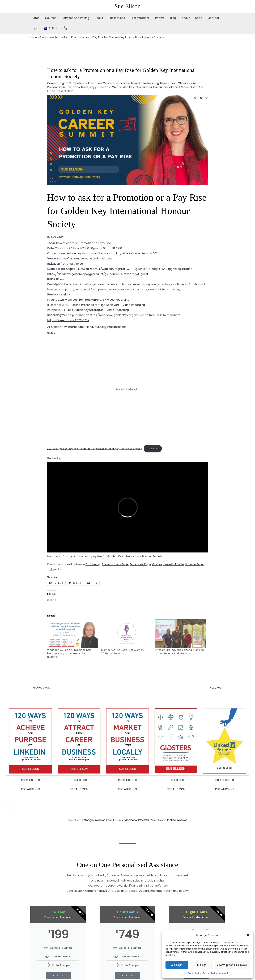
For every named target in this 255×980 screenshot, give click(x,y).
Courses (51, 18)
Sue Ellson (128, 6)
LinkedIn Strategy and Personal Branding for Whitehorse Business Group (180, 652)
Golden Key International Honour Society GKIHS (151, 87)
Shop (199, 18)
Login (35, 28)
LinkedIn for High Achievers (86, 300)
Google (157, 564)
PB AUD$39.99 (30, 780)
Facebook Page (140, 564)
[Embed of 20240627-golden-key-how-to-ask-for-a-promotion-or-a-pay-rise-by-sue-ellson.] (128, 389)
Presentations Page (115, 564)
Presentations (140, 18)
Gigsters (109, 83)
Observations (187, 83)
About (186, 18)
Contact (224, 973)
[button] (248, 935)
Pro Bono (74, 87)
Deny (201, 965)
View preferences (232, 965)
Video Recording (118, 300)
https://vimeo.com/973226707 (68, 320)
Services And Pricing (75, 18)
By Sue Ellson (56, 237)
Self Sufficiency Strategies (86, 310)
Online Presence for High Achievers (96, 305)
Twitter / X (54, 570)
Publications (117, 18)
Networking (151, 83)
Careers (53, 83)
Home (35, 18)
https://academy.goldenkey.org (111, 315)
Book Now (58, 975)
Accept (177, 965)
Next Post (218, 688)
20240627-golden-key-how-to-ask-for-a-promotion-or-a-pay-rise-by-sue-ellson (95, 449)
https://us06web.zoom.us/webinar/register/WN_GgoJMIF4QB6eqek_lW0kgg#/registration (129, 269)
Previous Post (40, 688)
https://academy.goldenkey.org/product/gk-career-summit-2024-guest (98, 274)
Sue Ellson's (87, 820)
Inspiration (123, 83)
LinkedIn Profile (174, 564)
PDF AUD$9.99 (30, 789)
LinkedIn (137, 83)
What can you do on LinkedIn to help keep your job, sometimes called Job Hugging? (69, 653)
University (88, 87)
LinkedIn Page (194, 564)
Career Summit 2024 (145, 253)
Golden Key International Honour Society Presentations (89, 327)
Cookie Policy (194, 973)
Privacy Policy (210, 973)
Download (153, 449)
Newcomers (168, 83)
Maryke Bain (77, 264)
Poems (160, 18)
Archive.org (93, 564)
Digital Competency (73, 83)
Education (95, 83)
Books (99, 18)
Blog (173, 18)
